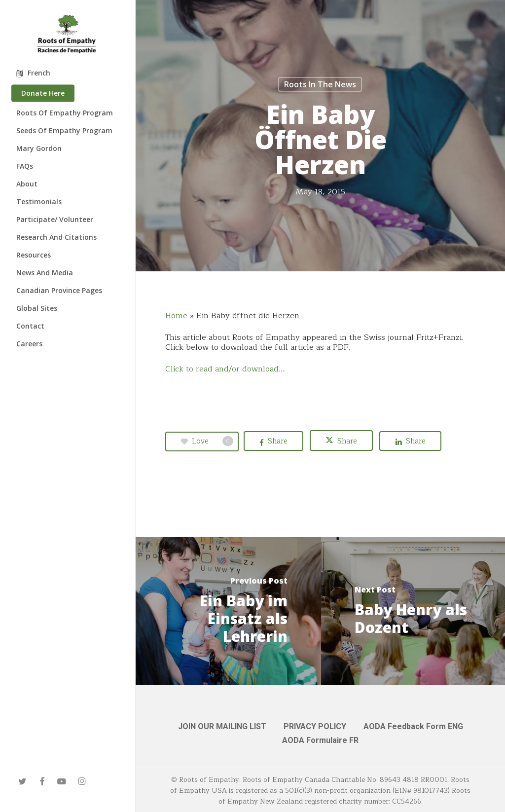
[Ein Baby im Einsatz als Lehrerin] (228, 611)
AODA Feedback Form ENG (413, 726)
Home (176, 316)
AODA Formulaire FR (320, 740)
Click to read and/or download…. (225, 369)
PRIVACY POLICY (315, 726)
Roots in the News (320, 84)
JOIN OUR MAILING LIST (222, 726)
